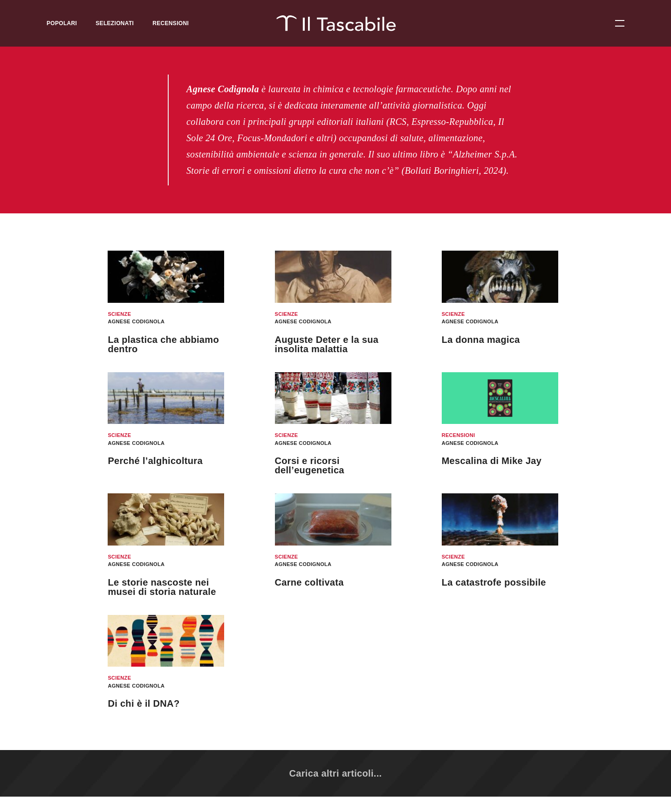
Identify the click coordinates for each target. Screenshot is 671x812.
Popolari (62, 23)
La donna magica (481, 340)
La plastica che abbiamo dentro (163, 344)
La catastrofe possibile (494, 582)
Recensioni (171, 23)
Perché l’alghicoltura (155, 461)
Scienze (119, 314)
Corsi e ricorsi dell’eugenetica (310, 465)
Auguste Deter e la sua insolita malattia (327, 344)
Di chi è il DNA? (144, 703)
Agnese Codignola (136, 321)
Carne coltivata (309, 582)
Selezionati (115, 23)
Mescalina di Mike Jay (492, 461)
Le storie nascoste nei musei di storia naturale (162, 587)
